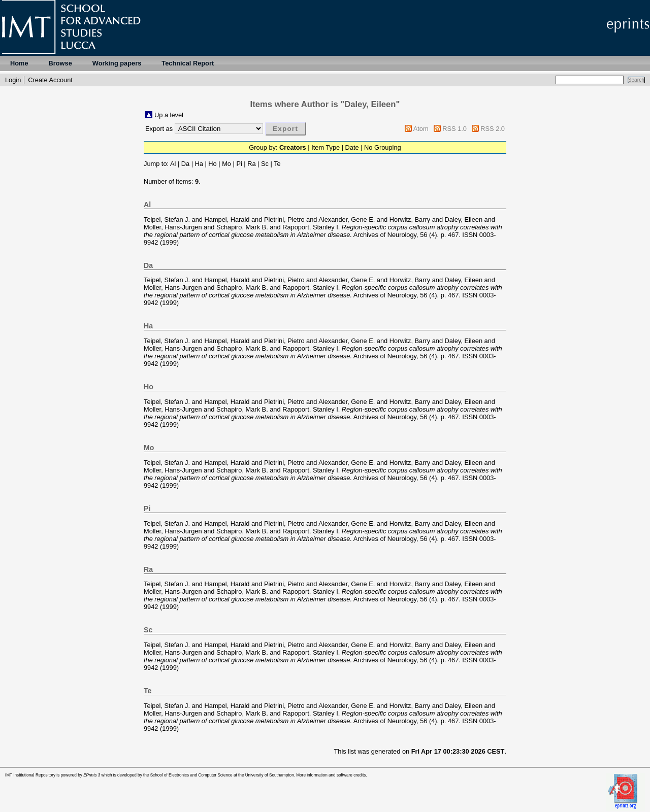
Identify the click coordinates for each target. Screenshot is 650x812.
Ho (212, 164)
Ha (199, 164)
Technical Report (188, 63)
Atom (421, 129)
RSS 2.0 (493, 129)
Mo (226, 164)
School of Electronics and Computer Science (191, 775)
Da (185, 164)
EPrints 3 (92, 775)
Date (352, 147)
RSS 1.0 (454, 129)
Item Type (326, 147)
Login (13, 80)
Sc (265, 164)
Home (19, 63)
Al (173, 164)
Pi (239, 164)
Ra (251, 164)
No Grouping (383, 147)
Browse (60, 63)
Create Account (50, 80)
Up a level (169, 115)
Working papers (117, 63)
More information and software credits (331, 775)
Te (277, 164)
